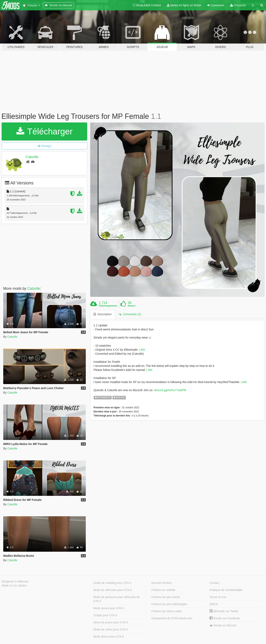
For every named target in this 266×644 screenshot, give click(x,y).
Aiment (131, 306)
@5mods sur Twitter (224, 611)
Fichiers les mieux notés (167, 611)
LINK (142, 350)
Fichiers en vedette (163, 590)
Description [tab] (103, 314)
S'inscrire (238, 5)
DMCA (214, 604)
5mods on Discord (223, 625)
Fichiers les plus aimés (166, 597)
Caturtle (32, 157)
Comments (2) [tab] (130, 314)
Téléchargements (108, 306)
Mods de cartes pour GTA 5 (110, 629)
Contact (214, 583)
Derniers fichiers (162, 583)
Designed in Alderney (15, 581)
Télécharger (45, 131)
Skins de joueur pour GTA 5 (111, 622)
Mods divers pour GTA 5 (108, 637)
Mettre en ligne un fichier (184, 5)
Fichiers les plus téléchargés (169, 604)
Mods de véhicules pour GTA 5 (112, 590)
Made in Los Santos (14, 585)
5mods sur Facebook (225, 618)
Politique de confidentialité (226, 590)
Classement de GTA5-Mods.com (172, 618)
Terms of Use (218, 597)
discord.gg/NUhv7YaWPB (170, 390)
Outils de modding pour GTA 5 (112, 583)
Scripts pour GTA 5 (105, 615)
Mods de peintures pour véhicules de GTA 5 (116, 599)
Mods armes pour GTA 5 (109, 608)
